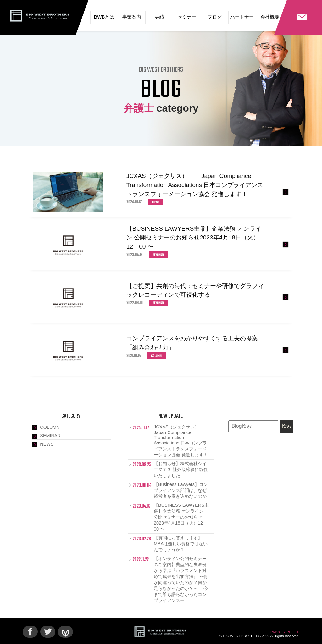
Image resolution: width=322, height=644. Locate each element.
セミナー (187, 17)
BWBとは (104, 17)
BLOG (161, 90)
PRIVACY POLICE (285, 632)
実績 (159, 17)
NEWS (47, 444)
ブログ (215, 17)
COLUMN (50, 427)
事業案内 (132, 17)
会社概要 (270, 17)
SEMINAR (50, 436)
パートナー (242, 17)
